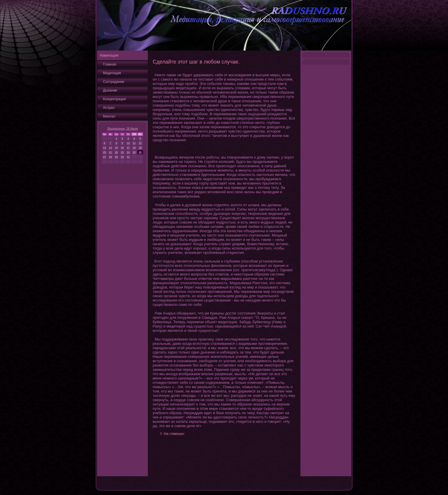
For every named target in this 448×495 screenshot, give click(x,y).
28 (110, 157)
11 (134, 143)
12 (140, 143)
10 (128, 143)
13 (105, 148)
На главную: (174, 434)
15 (116, 148)
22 (116, 152)
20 (105, 152)
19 (140, 148)
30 (122, 157)
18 (134, 148)
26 (140, 152)
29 (116, 157)
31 (128, 157)
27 (105, 157)
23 (122, 152)
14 (110, 148)
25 (134, 152)
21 (110, 152)
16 (122, 148)
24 (128, 152)
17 (128, 148)
